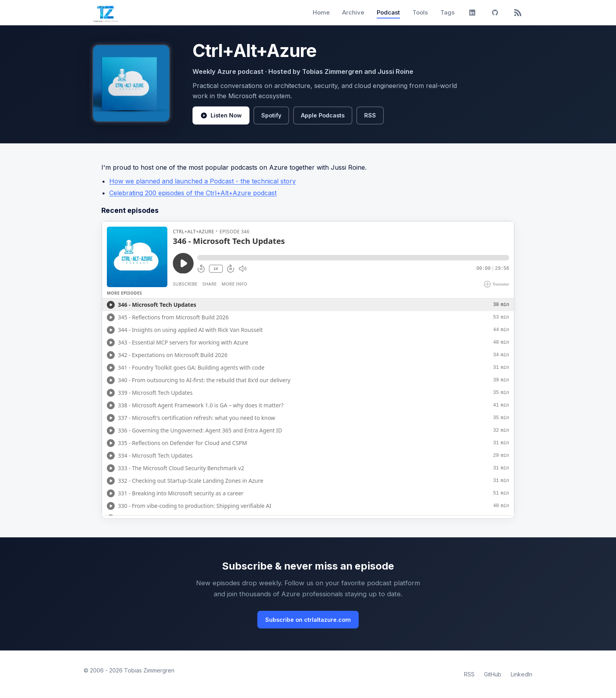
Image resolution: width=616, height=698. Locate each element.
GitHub (493, 674)
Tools (420, 12)
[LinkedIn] (472, 13)
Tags (447, 12)
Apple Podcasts (323, 115)
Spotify (271, 115)
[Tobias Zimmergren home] (105, 13)
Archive (353, 12)
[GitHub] (495, 13)
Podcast (388, 12)
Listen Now (221, 115)
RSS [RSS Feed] (469, 674)
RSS (370, 115)
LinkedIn (522, 674)
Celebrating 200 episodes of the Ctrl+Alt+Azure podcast (193, 193)
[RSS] (518, 13)
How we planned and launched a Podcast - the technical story (203, 181)
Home (321, 12)
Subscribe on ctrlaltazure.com (308, 620)
